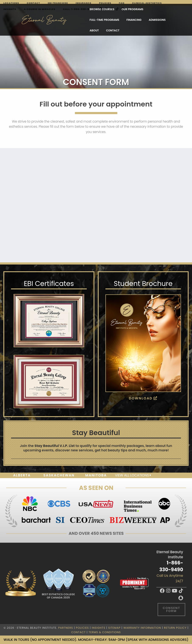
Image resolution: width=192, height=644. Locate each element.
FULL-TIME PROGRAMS (113, 11)
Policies (105, 3)
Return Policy (175, 628)
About (66, 21)
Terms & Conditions (105, 632)
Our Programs (80, 11)
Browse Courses (50, 11)
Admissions (46, 21)
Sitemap (114, 628)
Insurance (84, 3)
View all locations (133, 475)
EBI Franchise (58, 3)
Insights (98, 628)
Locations (11, 3)
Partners (66, 628)
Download (143, 398)
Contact (33, 3)
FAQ (122, 3)
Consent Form (171, 609)
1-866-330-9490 (171, 566)
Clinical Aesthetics (147, 3)
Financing (142, 11)
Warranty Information (142, 628)
